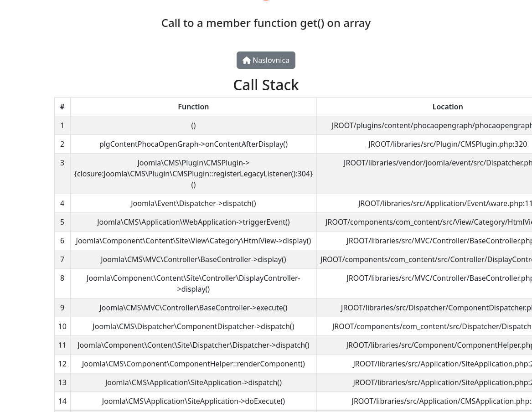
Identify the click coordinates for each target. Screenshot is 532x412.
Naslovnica (266, 60)
